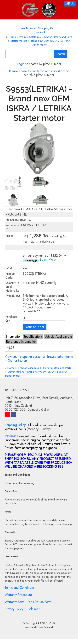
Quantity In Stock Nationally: (12, 287)
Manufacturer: (14, 220)
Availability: (13, 296)
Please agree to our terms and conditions (37, 71)
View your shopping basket (23, 357)
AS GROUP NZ (47, 623)
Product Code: (10, 276)
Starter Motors (19, 41)
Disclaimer (32, 609)
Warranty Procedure (18, 595)
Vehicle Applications (58, 337)
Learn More (48, 260)
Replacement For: (14, 227)
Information (14, 337)
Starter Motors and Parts (58, 37)
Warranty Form (15, 602)
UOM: (9, 268)
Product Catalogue (30, 37)
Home (12, 37)
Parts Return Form (39, 602)
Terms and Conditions (19, 588)
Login (21, 64)
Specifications (33, 337)
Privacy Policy (14, 609)
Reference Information (21, 342)
